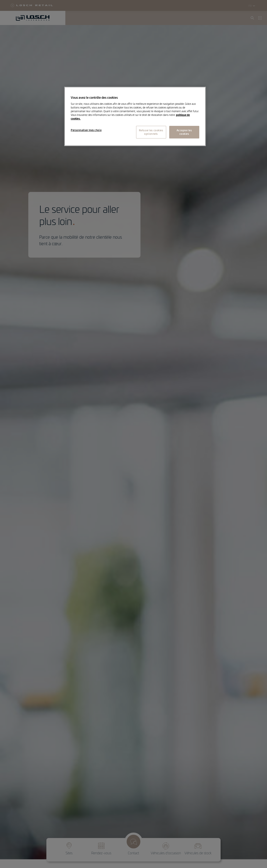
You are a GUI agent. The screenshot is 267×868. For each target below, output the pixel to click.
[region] (135, 116)
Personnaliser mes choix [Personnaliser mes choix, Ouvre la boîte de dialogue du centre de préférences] (86, 130)
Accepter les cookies (184, 132)
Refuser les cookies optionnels (151, 132)
